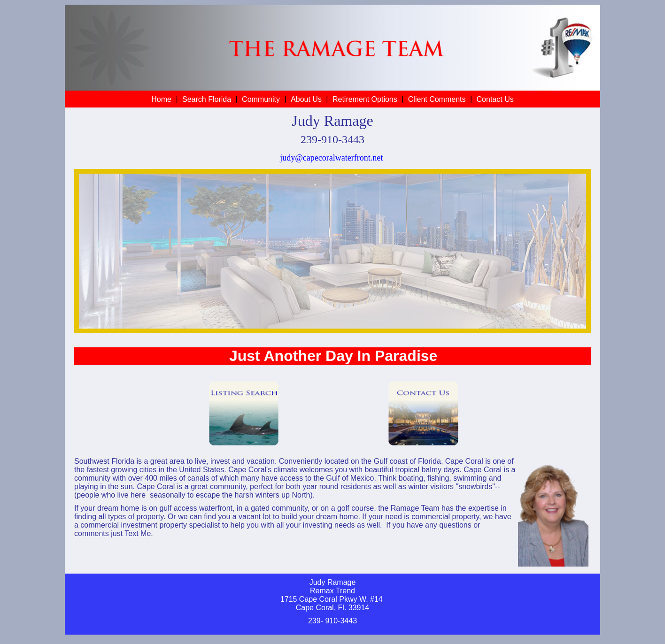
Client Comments (437, 99)
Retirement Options (365, 99)
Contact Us (495, 99)
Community (261, 99)
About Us (306, 99)
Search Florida (207, 99)
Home (161, 99)
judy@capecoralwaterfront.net (331, 158)
